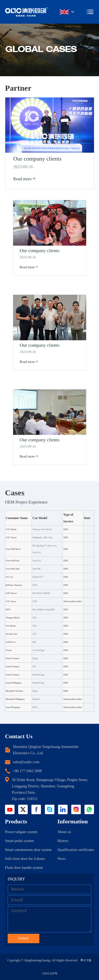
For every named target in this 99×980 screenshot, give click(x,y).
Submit (23, 938)
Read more (25, 178)
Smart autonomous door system (28, 850)
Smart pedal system (20, 841)
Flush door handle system (24, 868)
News (62, 859)
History (63, 841)
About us (64, 832)
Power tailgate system (21, 832)
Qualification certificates (76, 850)
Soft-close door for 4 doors (25, 859)
